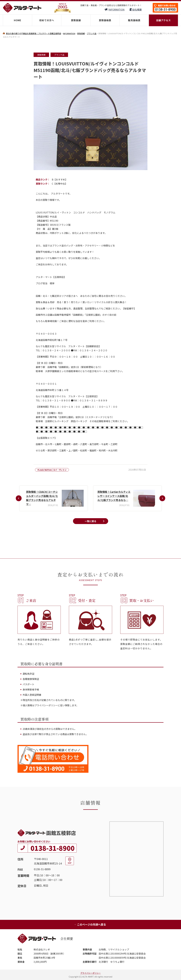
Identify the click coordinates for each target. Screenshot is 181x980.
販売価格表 (134, 20)
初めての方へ (47, 20)
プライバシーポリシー (90, 973)
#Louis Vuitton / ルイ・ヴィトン (52, 470)
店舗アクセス (163, 20)
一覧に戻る (90, 521)
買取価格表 (105, 20)
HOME (18, 20)
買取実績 (76, 20)
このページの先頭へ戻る (90, 924)
